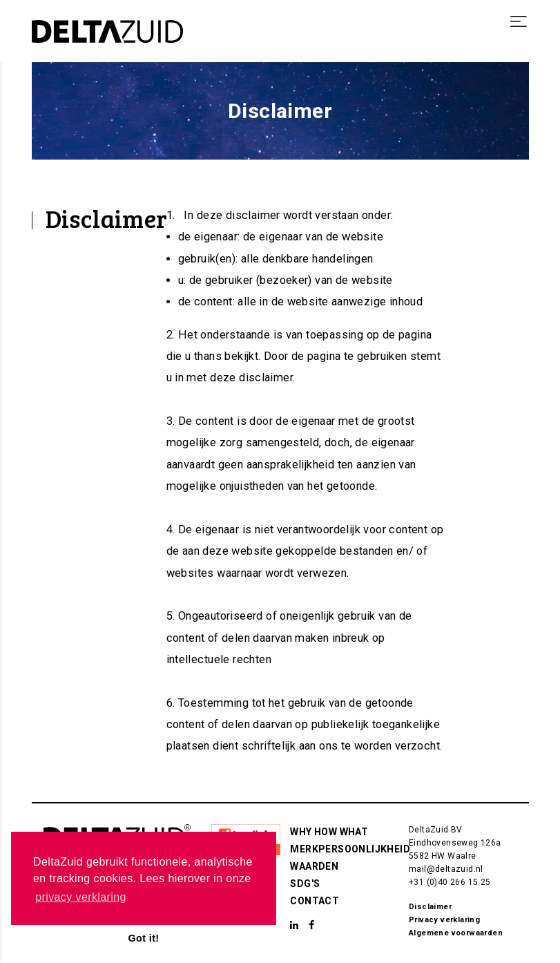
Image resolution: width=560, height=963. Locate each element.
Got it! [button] (143, 938)
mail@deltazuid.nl (446, 869)
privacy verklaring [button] (81, 897)
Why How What (329, 832)
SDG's (305, 884)
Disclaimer (430, 907)
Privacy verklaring (444, 920)
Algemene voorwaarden (456, 933)
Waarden (314, 866)
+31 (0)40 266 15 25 (450, 882)
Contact (315, 901)
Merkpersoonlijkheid (350, 849)
